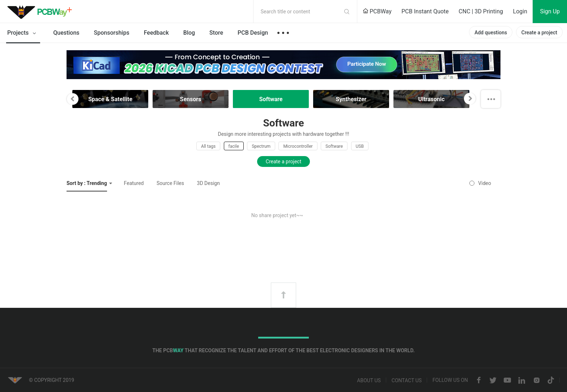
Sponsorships (112, 33)
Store (216, 33)
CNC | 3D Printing (481, 11)
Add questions (491, 33)
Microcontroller (298, 146)
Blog (189, 33)
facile (234, 146)
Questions (66, 33)
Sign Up (550, 11)
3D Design (208, 183)
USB (360, 146)
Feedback (156, 33)
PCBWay (377, 11)
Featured (134, 183)
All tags (208, 146)
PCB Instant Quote (425, 11)
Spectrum (261, 146)
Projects (23, 33)
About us (369, 380)
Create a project (539, 33)
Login (520, 11)
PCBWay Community (42, 12)
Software (334, 146)
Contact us (407, 380)
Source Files (170, 183)
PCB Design (253, 33)
